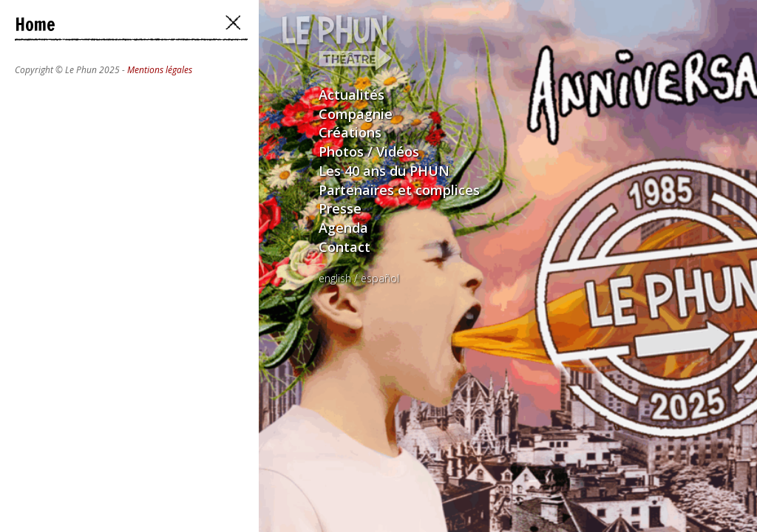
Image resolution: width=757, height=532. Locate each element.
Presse (340, 208)
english (335, 278)
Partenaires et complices (399, 190)
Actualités (352, 95)
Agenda (343, 228)
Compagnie (356, 114)
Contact (344, 247)
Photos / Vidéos (369, 151)
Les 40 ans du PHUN (384, 171)
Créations (350, 132)
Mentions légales (160, 70)
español (380, 278)
